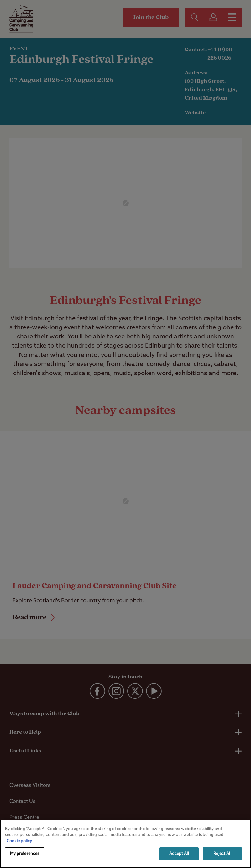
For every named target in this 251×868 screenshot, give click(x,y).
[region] (125, 844)
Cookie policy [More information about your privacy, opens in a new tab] (19, 841)
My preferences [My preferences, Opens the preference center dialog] (25, 854)
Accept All (179, 854)
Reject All (222, 854)
